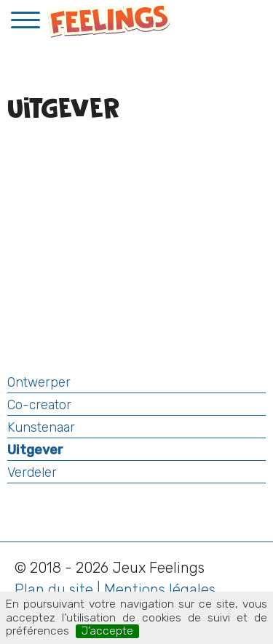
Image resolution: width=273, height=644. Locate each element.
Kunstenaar (41, 427)
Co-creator (39, 405)
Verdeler (32, 472)
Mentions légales (160, 589)
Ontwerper (39, 382)
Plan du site (54, 589)
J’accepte (107, 631)
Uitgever (35, 450)
